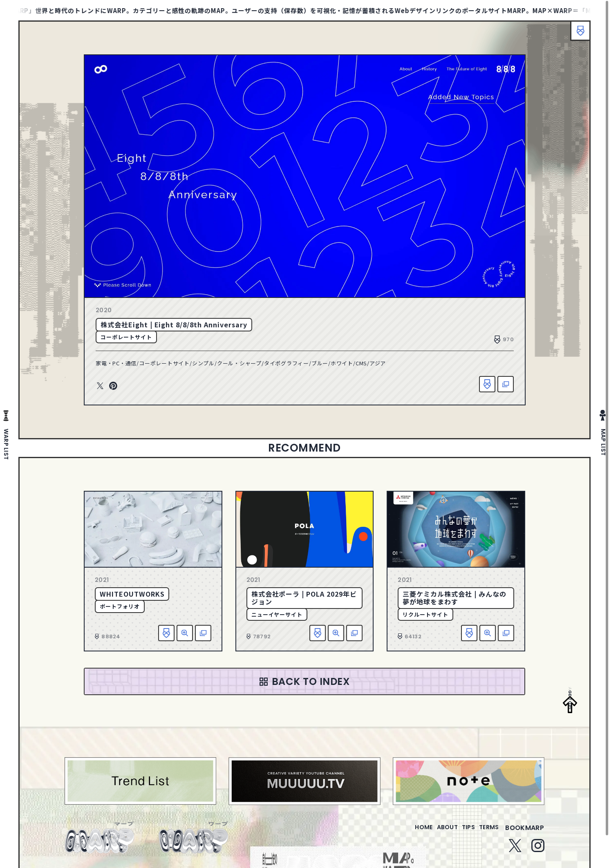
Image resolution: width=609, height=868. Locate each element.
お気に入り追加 (487, 384)
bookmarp (525, 833)
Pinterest (113, 386)
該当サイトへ (506, 384)
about (431, 833)
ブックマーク (576, 35)
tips (458, 833)
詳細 (185, 633)
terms (486, 833)
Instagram (538, 850)
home (400, 833)
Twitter (100, 386)
